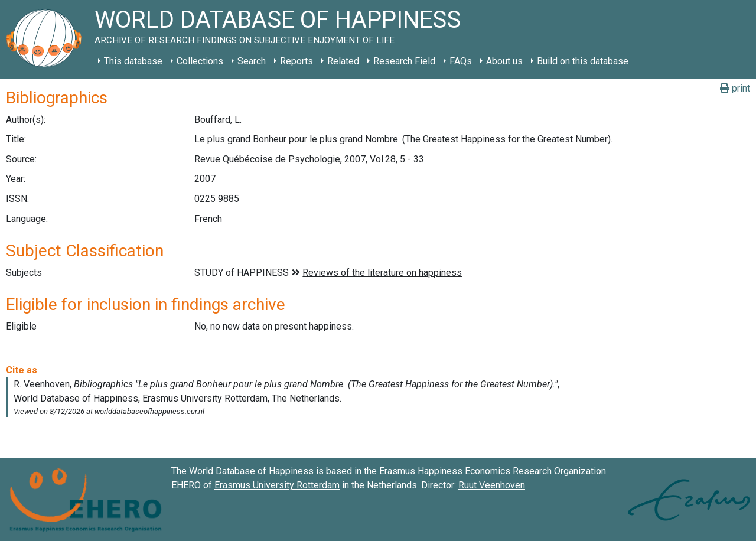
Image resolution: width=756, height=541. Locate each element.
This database (133, 61)
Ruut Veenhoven (492, 485)
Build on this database (583, 61)
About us (504, 61)
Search (252, 61)
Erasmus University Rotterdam (277, 485)
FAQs (461, 61)
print (735, 88)
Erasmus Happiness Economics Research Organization (493, 471)
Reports (296, 61)
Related (343, 61)
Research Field (404, 61)
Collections (200, 61)
